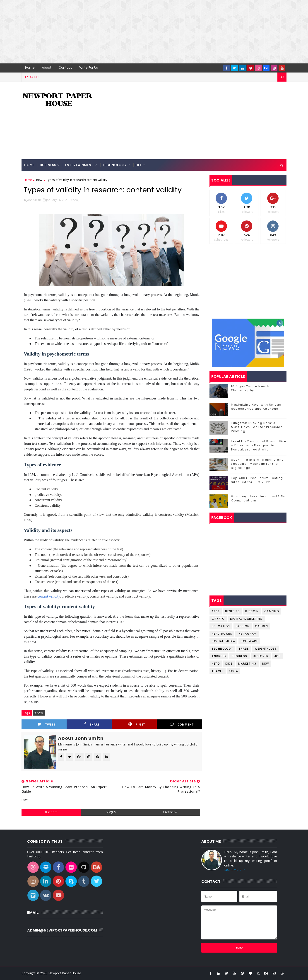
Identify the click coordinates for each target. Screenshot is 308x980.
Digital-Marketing (246, 619)
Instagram (247, 634)
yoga (233, 671)
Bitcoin (252, 611)
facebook (170, 812)
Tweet (47, 724)
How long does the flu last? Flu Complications (258, 498)
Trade (244, 649)
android (219, 656)
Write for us (89, 68)
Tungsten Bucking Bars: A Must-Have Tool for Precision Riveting (257, 427)
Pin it (137, 724)
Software (249, 641)
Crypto (218, 619)
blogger (51, 812)
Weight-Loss (266, 649)
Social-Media (223, 641)
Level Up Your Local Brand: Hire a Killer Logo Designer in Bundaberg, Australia (259, 445)
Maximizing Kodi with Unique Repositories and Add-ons (256, 407)
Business (48, 165)
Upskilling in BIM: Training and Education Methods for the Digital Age (257, 464)
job (278, 656)
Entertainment (79, 165)
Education (221, 626)
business (239, 656)
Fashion (243, 626)
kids (229, 664)
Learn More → (235, 870)
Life (139, 165)
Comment (182, 724)
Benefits (232, 611)
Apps (216, 611)
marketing (247, 664)
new (39, 180)
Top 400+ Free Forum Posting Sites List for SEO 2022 (257, 480)
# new (39, 713)
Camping (272, 611)
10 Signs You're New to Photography (251, 388)
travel (218, 671)
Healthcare (222, 634)
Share (92, 724)
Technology (114, 165)
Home (30, 68)
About (47, 68)
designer (261, 656)
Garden (261, 626)
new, (76, 200)
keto (216, 664)
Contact (65, 68)
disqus (111, 812)
